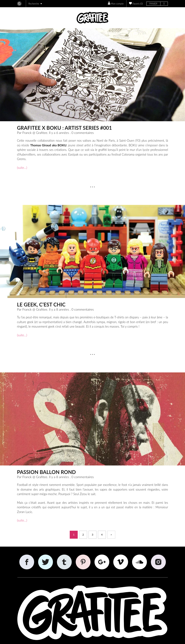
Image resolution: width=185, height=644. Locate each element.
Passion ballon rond (46, 472)
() (136, 3)
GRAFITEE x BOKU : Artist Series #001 (64, 128)
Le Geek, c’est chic (41, 304)
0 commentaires (83, 133)
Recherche (35, 4)
